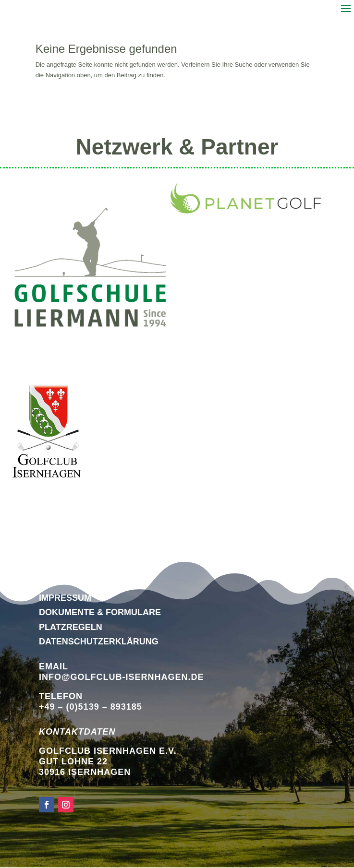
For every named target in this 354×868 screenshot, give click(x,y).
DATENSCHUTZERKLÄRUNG (99, 642)
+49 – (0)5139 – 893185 (91, 707)
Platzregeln (71, 627)
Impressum (65, 598)
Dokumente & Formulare (100, 612)
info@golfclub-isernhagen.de (122, 677)
